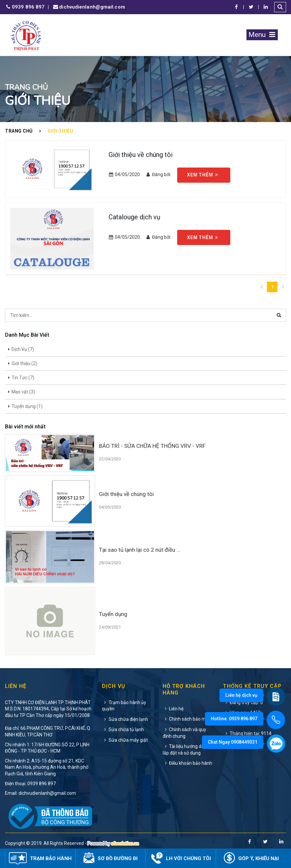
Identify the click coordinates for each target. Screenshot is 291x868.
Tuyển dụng (113, 614)
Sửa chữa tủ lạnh (123, 729)
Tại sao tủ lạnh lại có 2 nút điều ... (140, 550)
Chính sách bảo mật (187, 719)
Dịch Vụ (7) (23, 349)
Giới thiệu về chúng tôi (141, 155)
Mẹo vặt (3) (23, 392)
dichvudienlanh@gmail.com (88, 7)
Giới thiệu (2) (24, 363)
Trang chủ (19, 131)
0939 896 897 (25, 7)
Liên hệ (173, 709)
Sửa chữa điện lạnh (125, 719)
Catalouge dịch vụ (134, 217)
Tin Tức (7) (23, 378)
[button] (280, 7)
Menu (262, 35)
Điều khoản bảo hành (188, 763)
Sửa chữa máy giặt (125, 740)
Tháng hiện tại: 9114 (247, 733)
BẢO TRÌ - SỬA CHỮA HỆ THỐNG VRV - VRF (152, 446)
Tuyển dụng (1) (27, 406)
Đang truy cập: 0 (243, 702)
